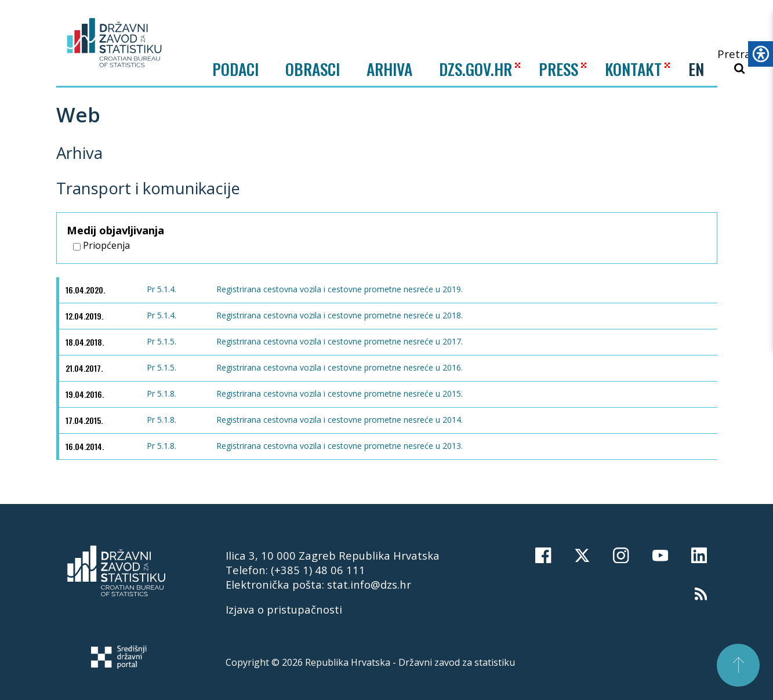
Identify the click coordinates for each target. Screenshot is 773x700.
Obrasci (313, 69)
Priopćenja (101, 245)
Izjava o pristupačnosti (284, 609)
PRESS (558, 69)
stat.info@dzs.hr (369, 584)
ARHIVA (389, 69)
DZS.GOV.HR (476, 69)
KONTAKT (633, 69)
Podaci (235, 69)
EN (696, 69)
